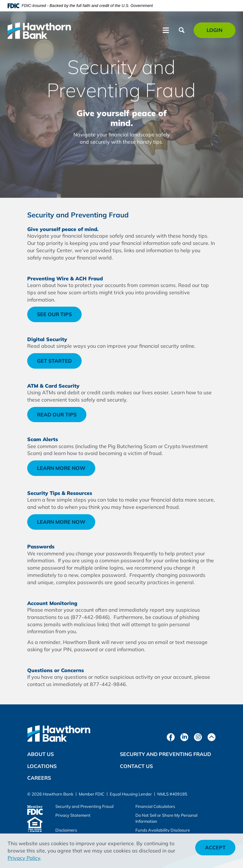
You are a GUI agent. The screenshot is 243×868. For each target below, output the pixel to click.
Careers (39, 778)
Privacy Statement (73, 815)
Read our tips (57, 415)
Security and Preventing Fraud (165, 754)
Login (218, 32)
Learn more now (66, 470)
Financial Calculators (155, 806)
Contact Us (136, 766)
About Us (40, 754)
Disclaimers (66, 830)
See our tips (59, 316)
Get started (54, 361)
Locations (42, 766)
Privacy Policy (24, 858)
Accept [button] (215, 847)
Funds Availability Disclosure (163, 830)
